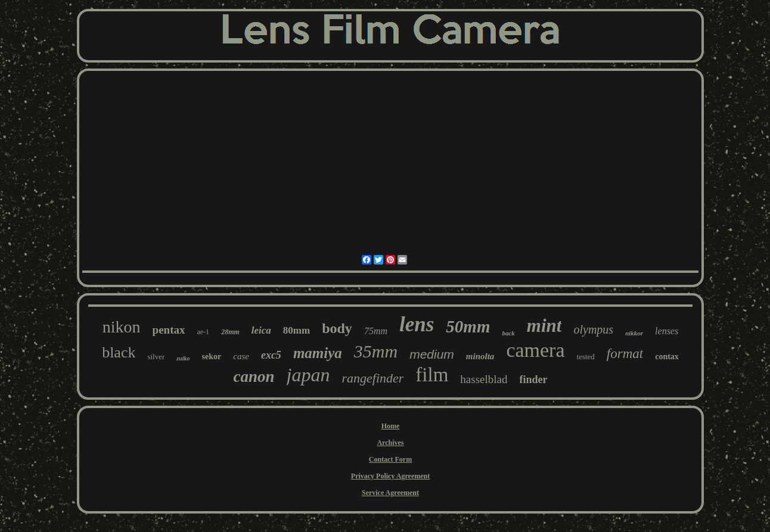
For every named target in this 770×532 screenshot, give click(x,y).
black (119, 352)
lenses (667, 331)
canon (254, 377)
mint (544, 326)
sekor (212, 357)
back (508, 333)
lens (417, 324)
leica (261, 330)
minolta (480, 356)
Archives (390, 443)
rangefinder (372, 378)
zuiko (183, 358)
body (337, 328)
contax (667, 357)
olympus (593, 329)
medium (432, 354)
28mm (230, 332)
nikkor (634, 333)
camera (535, 350)
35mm (376, 351)
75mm (376, 331)
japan (308, 375)
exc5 (271, 355)
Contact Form (390, 459)
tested (586, 357)
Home (391, 426)
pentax (169, 330)
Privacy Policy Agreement (390, 476)
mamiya (318, 353)
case (241, 356)
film (432, 375)
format (625, 354)
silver (156, 357)
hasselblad (484, 379)
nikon (122, 327)
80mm (296, 330)
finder (533, 379)
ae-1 (203, 332)
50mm (468, 326)
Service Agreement (390, 493)
